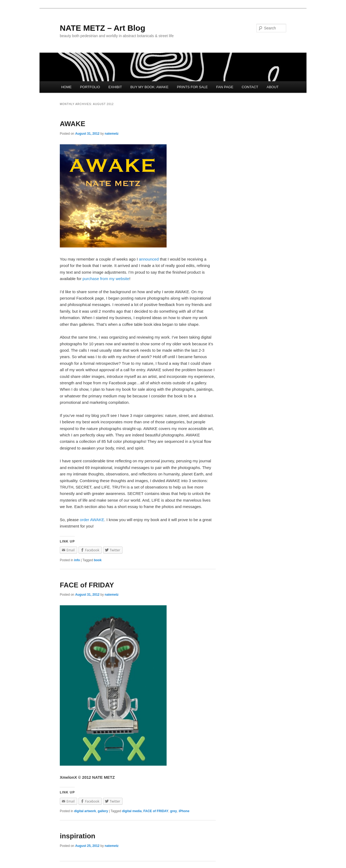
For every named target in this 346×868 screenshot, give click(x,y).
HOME (66, 87)
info (77, 560)
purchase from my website (106, 279)
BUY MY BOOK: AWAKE (149, 87)
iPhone (184, 811)
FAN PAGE (225, 87)
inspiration (78, 836)
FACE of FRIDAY (87, 585)
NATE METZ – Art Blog (103, 28)
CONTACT (250, 87)
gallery (103, 811)
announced (149, 259)
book (98, 560)
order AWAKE (92, 520)
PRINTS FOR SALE (192, 87)
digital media (132, 811)
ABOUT (273, 87)
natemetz (112, 134)
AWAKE (72, 124)
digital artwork (85, 811)
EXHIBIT (115, 87)
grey (173, 811)
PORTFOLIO (90, 87)
